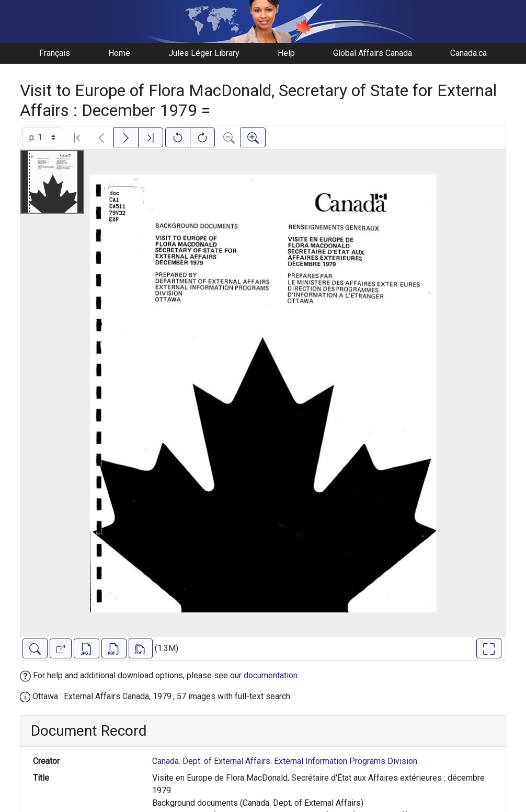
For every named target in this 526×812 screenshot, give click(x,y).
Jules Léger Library (204, 53)
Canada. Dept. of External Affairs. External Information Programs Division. (285, 761)
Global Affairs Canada (373, 53)
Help (286, 53)
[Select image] (42, 137)
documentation (271, 675)
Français (55, 53)
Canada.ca (468, 53)
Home (119, 53)
